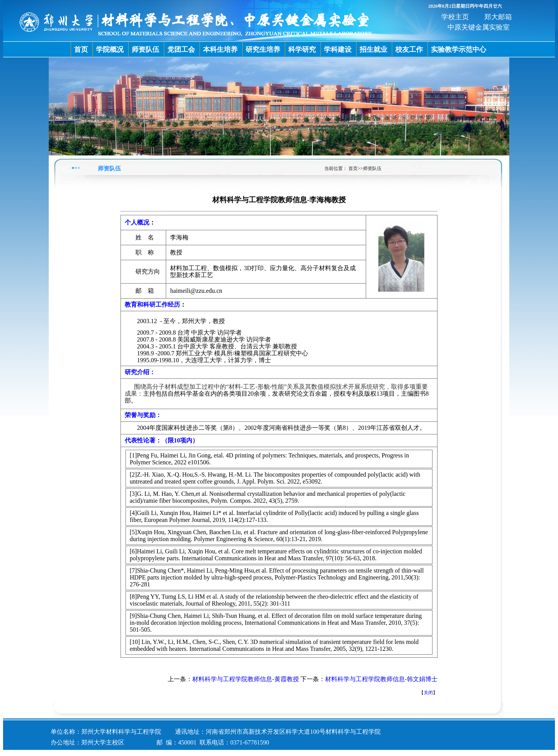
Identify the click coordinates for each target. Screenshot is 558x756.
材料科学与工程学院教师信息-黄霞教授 (245, 679)
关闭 (428, 693)
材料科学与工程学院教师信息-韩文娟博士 (381, 679)
